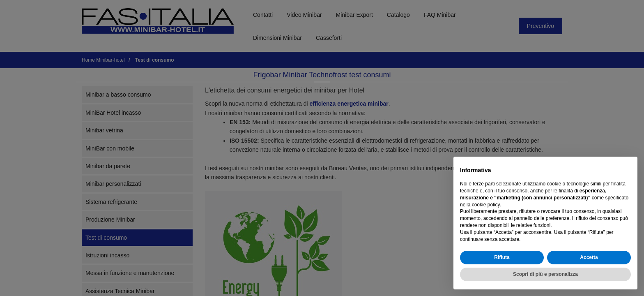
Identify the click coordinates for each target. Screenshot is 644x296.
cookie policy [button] (486, 205)
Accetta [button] (589, 257)
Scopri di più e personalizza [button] (545, 274)
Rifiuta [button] (502, 257)
